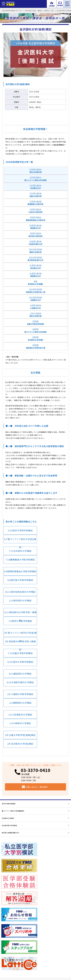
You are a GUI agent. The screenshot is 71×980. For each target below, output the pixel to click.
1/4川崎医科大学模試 (52, 636)
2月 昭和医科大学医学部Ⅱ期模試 (51, 591)
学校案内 (5, 944)
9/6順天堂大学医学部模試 (52, 555)
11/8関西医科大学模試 (51, 625)
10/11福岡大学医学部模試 (19, 625)
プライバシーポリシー (21, 964)
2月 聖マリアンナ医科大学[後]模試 (19, 591)
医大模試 (53, 843)
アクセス (5, 951)
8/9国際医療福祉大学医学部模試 (19, 556)
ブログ (4, 958)
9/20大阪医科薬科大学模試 (52, 613)
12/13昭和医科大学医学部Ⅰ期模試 (19, 580)
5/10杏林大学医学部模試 (19, 532)
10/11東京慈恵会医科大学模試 (19, 568)
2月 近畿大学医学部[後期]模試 (19, 648)
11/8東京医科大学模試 (51, 567)
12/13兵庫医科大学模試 (19, 636)
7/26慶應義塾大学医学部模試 (52, 543)
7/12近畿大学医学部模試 (19, 601)
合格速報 (18, 843)
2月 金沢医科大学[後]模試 (51, 648)
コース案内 (39, 944)
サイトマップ (35, 964)
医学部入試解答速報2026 (10, 737)
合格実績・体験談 (42, 936)
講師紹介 (5, 936)
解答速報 (39, 929)
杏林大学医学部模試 (9, 708)
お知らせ (18, 862)
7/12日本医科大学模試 (19, 543)
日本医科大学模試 (8, 722)
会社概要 (8, 964)
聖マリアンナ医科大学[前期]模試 (13, 715)
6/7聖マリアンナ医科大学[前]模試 (52, 533)
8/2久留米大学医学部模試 (52, 601)
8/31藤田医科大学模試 (19, 613)
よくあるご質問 (41, 951)
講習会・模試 (6, 929)
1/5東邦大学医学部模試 (51, 578)
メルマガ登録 (40, 958)
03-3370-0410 (35, 674)
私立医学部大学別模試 (9, 730)
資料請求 (53, 862)
